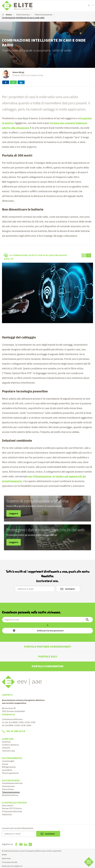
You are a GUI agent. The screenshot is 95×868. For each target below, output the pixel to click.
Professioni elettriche (12, 811)
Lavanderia (7, 770)
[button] (89, 255)
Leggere (14, 513)
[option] (47, 293)
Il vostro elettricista (14, 802)
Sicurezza (6, 742)
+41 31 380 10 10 (14, 731)
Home (7, 15)
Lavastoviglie (8, 761)
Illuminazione (8, 786)
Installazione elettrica (12, 783)
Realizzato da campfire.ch (12, 866)
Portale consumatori (47, 666)
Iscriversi (70, 589)
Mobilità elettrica (10, 795)
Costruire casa (8, 751)
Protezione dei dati (10, 862)
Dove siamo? (8, 805)
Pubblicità (7, 814)
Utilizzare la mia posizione (50, 631)
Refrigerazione (9, 767)
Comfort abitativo (10, 745)
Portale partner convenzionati (48, 647)
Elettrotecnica (23, 15)
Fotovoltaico (8, 789)
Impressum (6, 858)
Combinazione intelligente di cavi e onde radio (23, 18)
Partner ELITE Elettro (12, 808)
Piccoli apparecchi (10, 773)
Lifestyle (6, 748)
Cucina (5, 764)
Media (4, 855)
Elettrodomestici (12, 758)
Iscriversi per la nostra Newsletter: (18, 828)
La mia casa (8, 739)
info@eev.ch (8, 714)
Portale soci (48, 656)
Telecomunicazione (43, 15)
